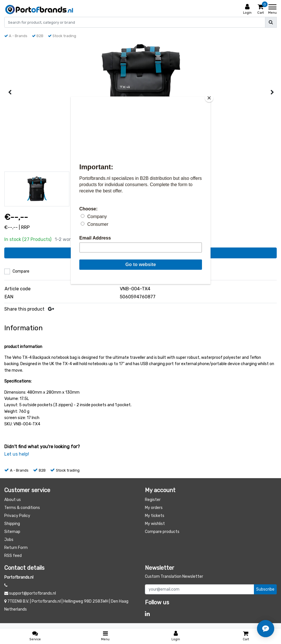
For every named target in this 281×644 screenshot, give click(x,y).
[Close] (209, 98)
